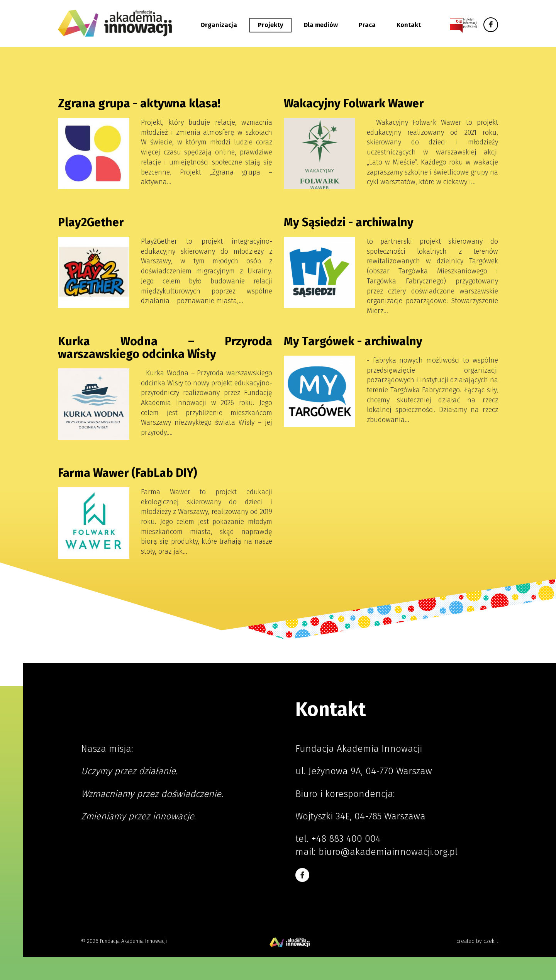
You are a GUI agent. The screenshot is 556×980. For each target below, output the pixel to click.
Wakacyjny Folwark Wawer (354, 103)
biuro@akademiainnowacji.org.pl (388, 852)
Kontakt (409, 25)
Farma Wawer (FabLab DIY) (127, 473)
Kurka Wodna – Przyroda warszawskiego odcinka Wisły (165, 348)
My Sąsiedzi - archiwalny (349, 222)
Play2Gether (91, 222)
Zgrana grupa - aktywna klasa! (139, 103)
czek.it (491, 941)
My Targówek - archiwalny (353, 341)
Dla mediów (321, 25)
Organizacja (219, 25)
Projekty (270, 25)
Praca (367, 25)
